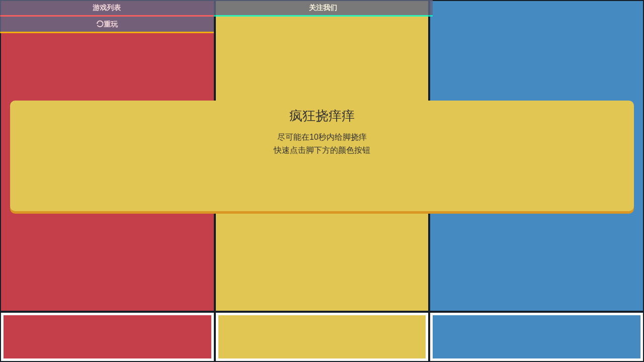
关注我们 (323, 8)
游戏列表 (107, 8)
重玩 (107, 24)
